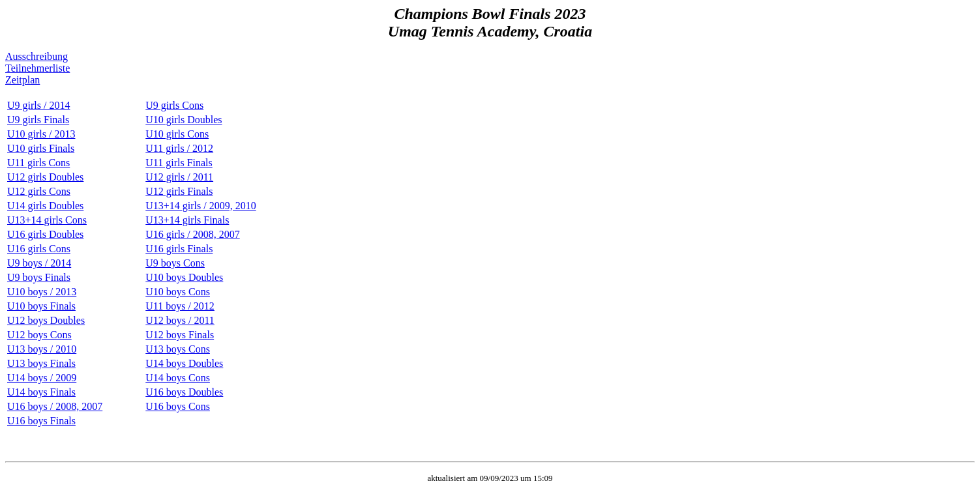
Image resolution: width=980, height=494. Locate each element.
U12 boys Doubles (46, 320)
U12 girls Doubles (45, 177)
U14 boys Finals (41, 392)
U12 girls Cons (39, 191)
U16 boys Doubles (184, 392)
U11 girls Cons (38, 163)
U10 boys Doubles (184, 277)
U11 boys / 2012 (180, 306)
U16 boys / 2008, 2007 (55, 406)
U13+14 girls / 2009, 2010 (200, 206)
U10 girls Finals (41, 148)
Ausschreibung (37, 56)
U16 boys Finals (41, 421)
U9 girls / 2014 (38, 105)
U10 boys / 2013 (42, 292)
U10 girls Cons (177, 134)
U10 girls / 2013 (41, 134)
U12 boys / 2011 (180, 320)
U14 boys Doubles (184, 363)
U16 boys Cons (178, 406)
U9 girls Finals (38, 120)
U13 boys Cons (178, 349)
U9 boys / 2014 (39, 263)
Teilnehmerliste (37, 68)
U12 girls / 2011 (179, 177)
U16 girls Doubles (45, 234)
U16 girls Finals (179, 249)
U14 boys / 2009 (42, 378)
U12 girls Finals (179, 191)
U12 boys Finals (180, 335)
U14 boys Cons (178, 378)
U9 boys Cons (175, 263)
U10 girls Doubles (184, 120)
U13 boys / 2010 (42, 349)
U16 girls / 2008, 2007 (192, 234)
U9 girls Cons (174, 105)
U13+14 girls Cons (47, 220)
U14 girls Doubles (45, 206)
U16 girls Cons (39, 249)
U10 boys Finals (41, 306)
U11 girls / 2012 (179, 148)
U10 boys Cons (178, 292)
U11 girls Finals (179, 163)
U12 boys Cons (39, 335)
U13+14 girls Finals (187, 220)
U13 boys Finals (41, 363)
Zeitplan (22, 80)
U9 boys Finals (39, 277)
